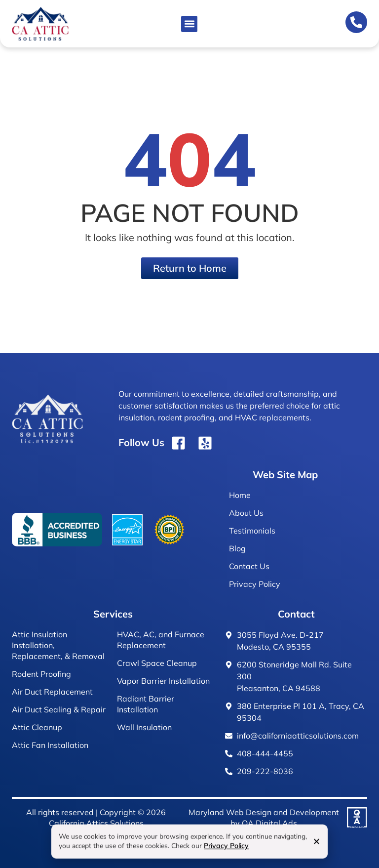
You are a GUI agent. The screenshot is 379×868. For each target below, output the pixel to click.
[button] (189, 24)
